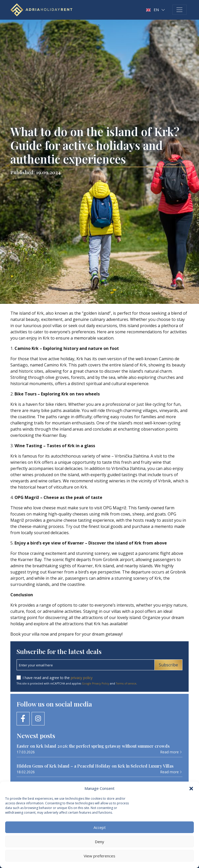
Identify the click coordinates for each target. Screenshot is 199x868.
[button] (191, 788)
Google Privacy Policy (95, 683)
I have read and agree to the (58, 678)
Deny (99, 842)
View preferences (99, 856)
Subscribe (168, 665)
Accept (100, 827)
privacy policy (82, 678)
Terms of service (126, 683)
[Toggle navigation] (179, 10)
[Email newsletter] (86, 665)
